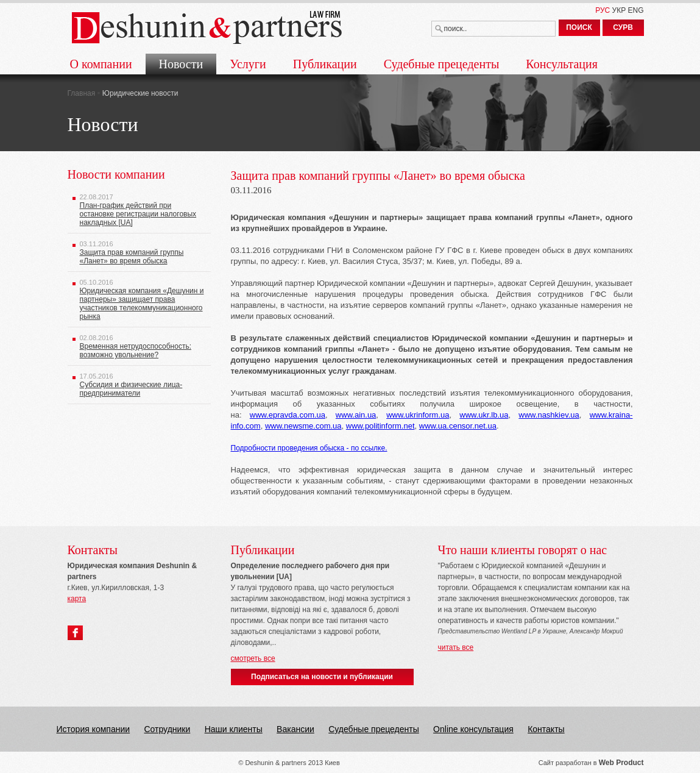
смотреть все (253, 658)
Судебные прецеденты (442, 64)
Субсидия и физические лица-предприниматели (131, 389)
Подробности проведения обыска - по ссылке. (309, 448)
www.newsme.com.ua (303, 426)
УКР (619, 10)
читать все (456, 647)
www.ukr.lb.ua (484, 415)
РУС (603, 10)
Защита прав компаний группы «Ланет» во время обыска (132, 257)
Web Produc (620, 763)
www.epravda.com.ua (288, 415)
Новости (181, 64)
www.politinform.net (380, 426)
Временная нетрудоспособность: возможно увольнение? (136, 351)
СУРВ (623, 27)
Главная (82, 93)
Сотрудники (167, 729)
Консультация (562, 64)
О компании (101, 64)
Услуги (248, 64)
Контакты (546, 729)
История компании (94, 729)
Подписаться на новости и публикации (322, 677)
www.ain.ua (356, 415)
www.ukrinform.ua (418, 415)
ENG (635, 10)
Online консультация (473, 729)
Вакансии (295, 729)
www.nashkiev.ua (549, 415)
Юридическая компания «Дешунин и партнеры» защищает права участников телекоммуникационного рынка (142, 304)
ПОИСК (579, 27)
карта (77, 599)
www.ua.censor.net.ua (458, 426)
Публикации (325, 64)
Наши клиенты (234, 729)
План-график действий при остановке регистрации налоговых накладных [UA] (138, 214)
